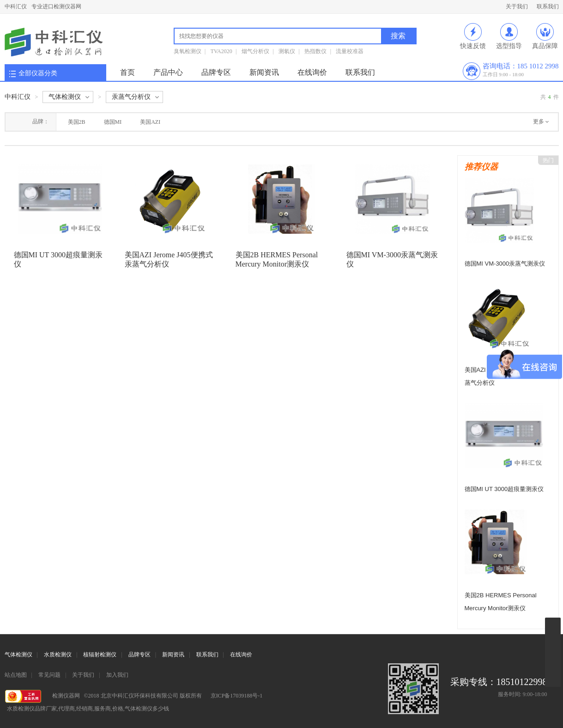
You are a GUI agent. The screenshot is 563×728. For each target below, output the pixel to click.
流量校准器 (350, 51)
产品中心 (168, 72)
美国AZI (150, 122)
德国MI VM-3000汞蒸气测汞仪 (505, 264)
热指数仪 (315, 51)
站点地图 (16, 675)
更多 (539, 121)
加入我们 (117, 675)
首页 (127, 72)
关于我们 (517, 6)
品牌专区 (216, 72)
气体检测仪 (18, 655)
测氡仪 (287, 51)
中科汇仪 (16, 6)
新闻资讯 (264, 72)
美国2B (77, 122)
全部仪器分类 (38, 73)
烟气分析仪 (255, 51)
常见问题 (49, 675)
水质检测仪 (58, 655)
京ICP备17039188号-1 (237, 696)
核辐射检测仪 (100, 655)
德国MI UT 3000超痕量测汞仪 (504, 489)
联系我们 (548, 6)
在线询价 (312, 72)
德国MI (113, 122)
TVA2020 (221, 51)
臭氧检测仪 (188, 51)
